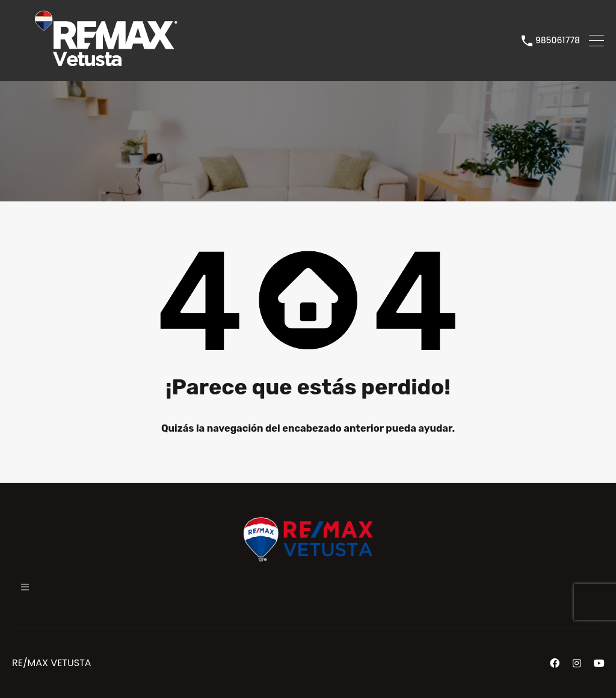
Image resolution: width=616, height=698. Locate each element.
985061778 (558, 41)
